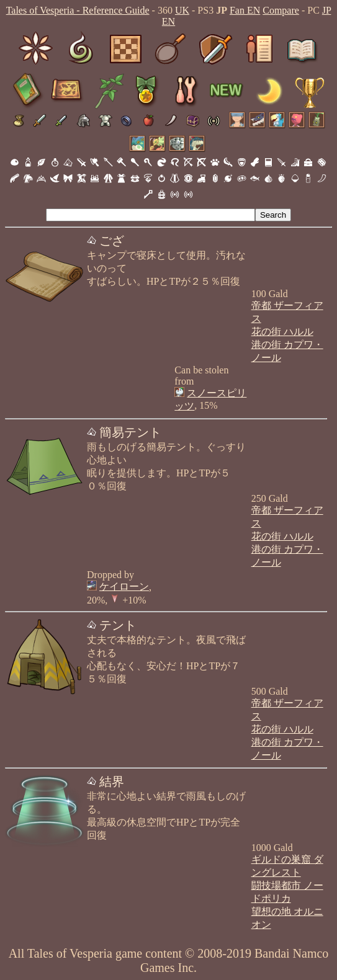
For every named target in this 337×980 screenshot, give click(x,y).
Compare (281, 10)
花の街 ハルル (282, 332)
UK (182, 10)
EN (168, 21)
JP (327, 10)
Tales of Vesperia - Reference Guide (78, 10)
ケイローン (124, 586)
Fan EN (245, 10)
